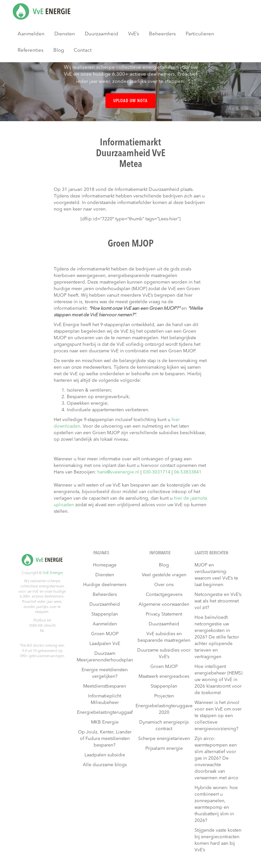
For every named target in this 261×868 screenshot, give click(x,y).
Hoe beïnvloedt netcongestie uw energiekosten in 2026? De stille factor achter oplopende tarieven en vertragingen (217, 637)
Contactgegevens (164, 595)
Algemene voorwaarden (164, 604)
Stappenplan (105, 614)
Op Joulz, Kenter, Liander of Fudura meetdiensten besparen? (105, 739)
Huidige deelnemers (105, 585)
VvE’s (134, 34)
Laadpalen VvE (105, 644)
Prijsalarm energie (164, 748)
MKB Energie (105, 722)
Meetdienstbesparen (105, 686)
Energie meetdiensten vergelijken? (105, 673)
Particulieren (200, 34)
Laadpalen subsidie (105, 755)
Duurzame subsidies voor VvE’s (164, 654)
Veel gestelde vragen (164, 575)
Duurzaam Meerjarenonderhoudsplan (105, 657)
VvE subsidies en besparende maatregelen (164, 637)
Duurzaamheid (102, 34)
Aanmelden (31, 34)
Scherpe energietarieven (164, 739)
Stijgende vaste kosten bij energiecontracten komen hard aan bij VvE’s (218, 840)
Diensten (65, 34)
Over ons (164, 585)
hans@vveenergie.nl (118, 472)
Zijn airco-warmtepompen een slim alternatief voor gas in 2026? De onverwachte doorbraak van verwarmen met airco (216, 758)
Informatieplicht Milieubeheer (105, 699)
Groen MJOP (105, 634)
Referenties (31, 51)
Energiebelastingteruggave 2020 (164, 709)
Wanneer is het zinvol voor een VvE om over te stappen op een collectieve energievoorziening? (218, 716)
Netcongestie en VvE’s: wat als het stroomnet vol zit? (218, 601)
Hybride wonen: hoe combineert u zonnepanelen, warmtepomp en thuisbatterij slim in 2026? (216, 804)
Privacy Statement (164, 614)
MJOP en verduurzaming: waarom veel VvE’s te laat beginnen (216, 575)
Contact (83, 51)
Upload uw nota (130, 101)
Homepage (105, 565)
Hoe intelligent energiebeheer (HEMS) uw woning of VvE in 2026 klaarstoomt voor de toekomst (218, 680)
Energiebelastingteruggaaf (105, 712)
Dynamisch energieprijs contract (164, 726)
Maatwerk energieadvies (164, 676)
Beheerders (162, 34)
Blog (59, 51)
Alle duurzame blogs (105, 765)
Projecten (164, 696)
